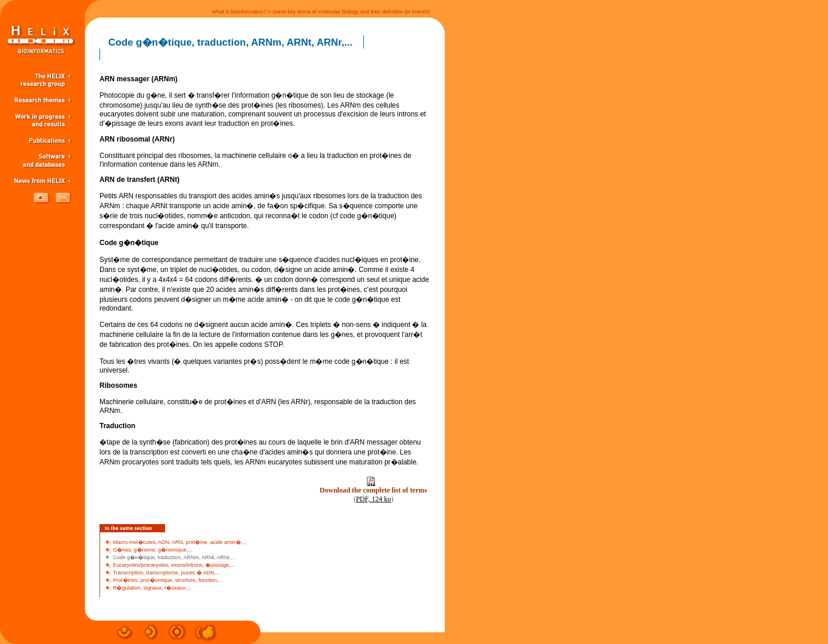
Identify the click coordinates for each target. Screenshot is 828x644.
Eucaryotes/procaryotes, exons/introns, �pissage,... (174, 565)
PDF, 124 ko (373, 499)
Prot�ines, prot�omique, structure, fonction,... (168, 580)
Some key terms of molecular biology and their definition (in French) (351, 12)
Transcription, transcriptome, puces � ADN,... (166, 573)
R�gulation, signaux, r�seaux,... (152, 588)
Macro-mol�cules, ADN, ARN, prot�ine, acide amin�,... (180, 542)
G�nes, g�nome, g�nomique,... (153, 550)
